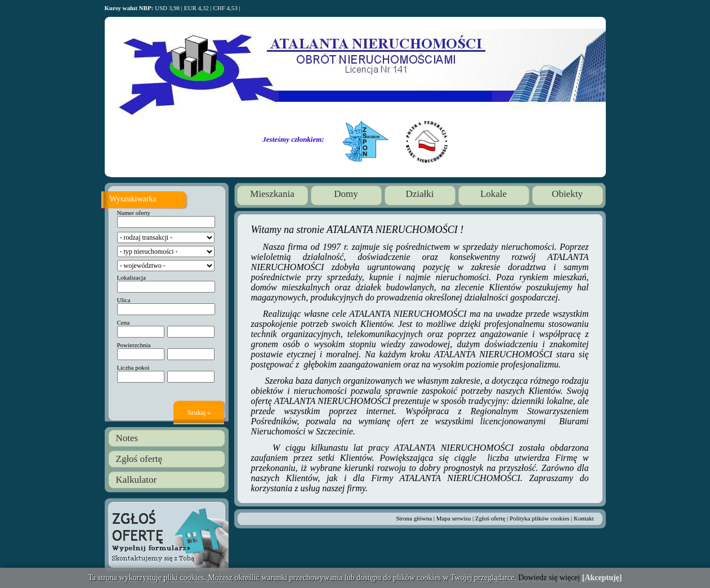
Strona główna (414, 518)
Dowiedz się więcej (550, 578)
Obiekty (567, 194)
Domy (346, 194)
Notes (127, 438)
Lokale (494, 194)
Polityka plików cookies (539, 518)
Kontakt (584, 518)
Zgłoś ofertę (139, 459)
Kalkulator (137, 480)
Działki (419, 194)
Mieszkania (272, 194)
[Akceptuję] (602, 578)
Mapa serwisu (454, 518)
